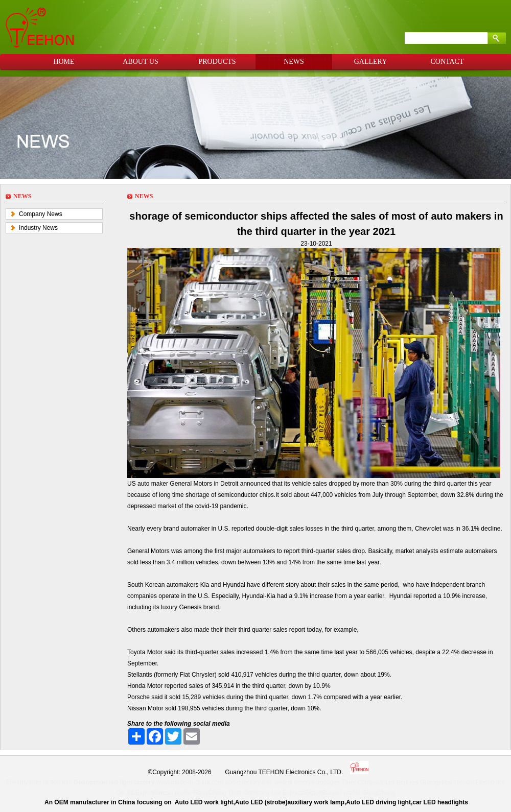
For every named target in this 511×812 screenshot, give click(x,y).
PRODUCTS (217, 62)
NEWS (294, 62)
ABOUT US (140, 62)
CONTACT (447, 62)
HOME (64, 62)
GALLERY (371, 62)
